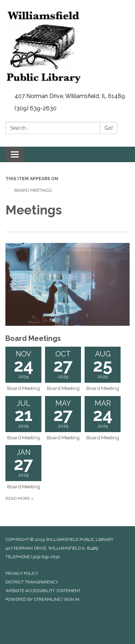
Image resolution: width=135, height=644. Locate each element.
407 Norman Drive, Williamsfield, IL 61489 (70, 96)
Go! (109, 128)
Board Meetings (33, 190)
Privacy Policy (22, 573)
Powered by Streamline (33, 599)
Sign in (71, 599)
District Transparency (32, 582)
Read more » (19, 498)
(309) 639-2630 (35, 108)
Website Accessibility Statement (43, 591)
